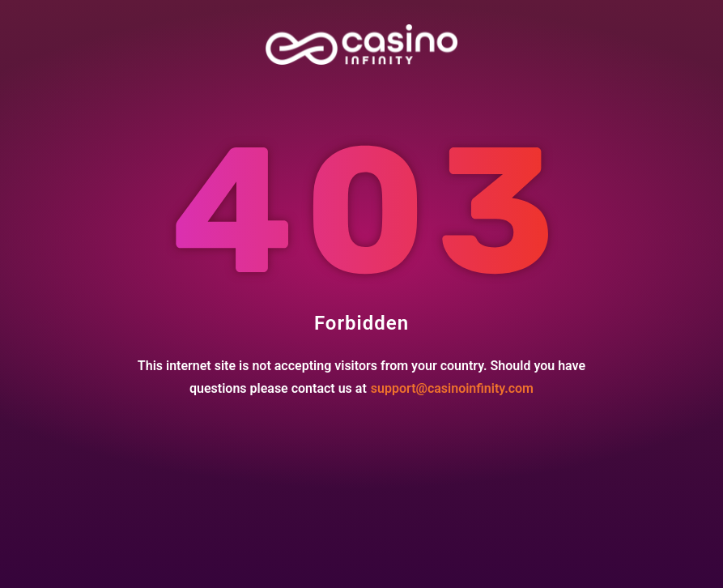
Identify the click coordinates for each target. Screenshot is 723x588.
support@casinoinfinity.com (452, 388)
